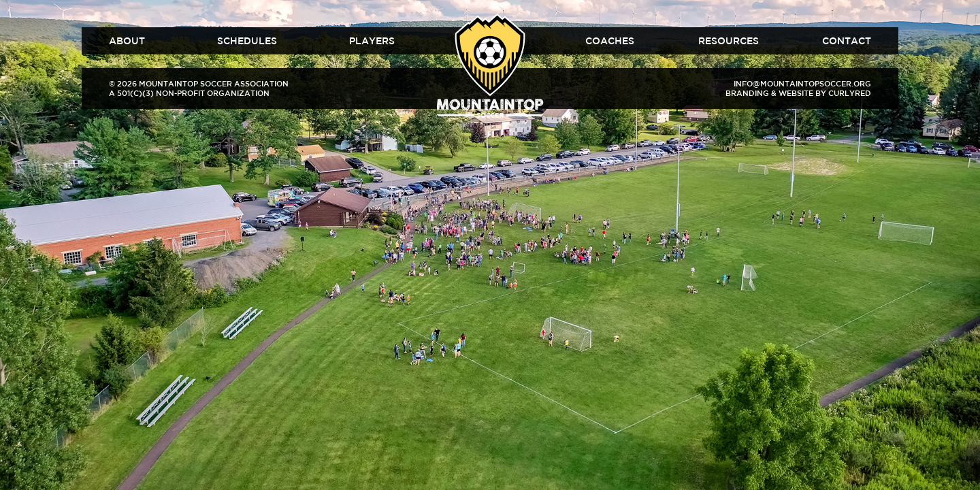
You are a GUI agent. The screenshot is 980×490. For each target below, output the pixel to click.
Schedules (247, 41)
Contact (847, 41)
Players (372, 41)
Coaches (610, 41)
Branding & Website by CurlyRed (798, 93)
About (127, 41)
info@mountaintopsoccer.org (802, 83)
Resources (729, 41)
